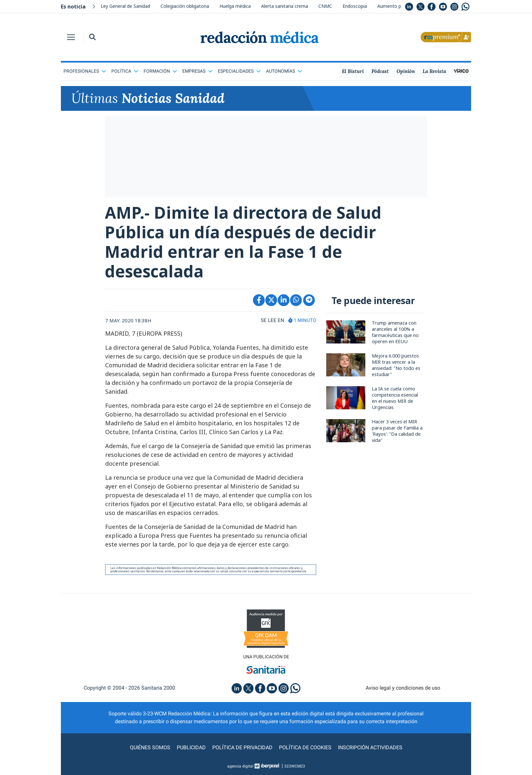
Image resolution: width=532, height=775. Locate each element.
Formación (160, 71)
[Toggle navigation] (71, 37)
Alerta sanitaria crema (285, 6)
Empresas (197, 71)
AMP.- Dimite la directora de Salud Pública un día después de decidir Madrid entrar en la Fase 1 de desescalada (243, 242)
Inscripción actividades (370, 747)
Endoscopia (355, 6)
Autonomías (284, 71)
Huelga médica (235, 6)
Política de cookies (305, 747)
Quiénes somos (150, 747)
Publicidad (191, 747)
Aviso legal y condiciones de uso (403, 688)
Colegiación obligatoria (185, 6)
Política (125, 71)
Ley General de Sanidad (125, 6)
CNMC (325, 6)
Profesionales (85, 71)
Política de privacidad (242, 747)
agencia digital (240, 766)
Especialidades (239, 71)
